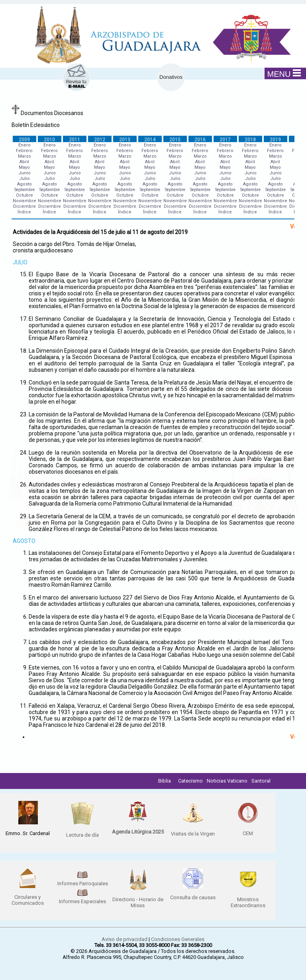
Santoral (261, 781)
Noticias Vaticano (227, 781)
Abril (24, 162)
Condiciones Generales (178, 939)
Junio (25, 173)
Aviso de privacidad (125, 939)
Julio (25, 179)
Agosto (25, 184)
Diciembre (25, 206)
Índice (24, 212)
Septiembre (25, 190)
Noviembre (25, 201)
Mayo (24, 167)
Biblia (165, 781)
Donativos (171, 77)
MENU (284, 74)
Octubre (25, 195)
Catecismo (190, 781)
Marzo (25, 156)
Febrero (24, 151)
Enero (25, 145)
